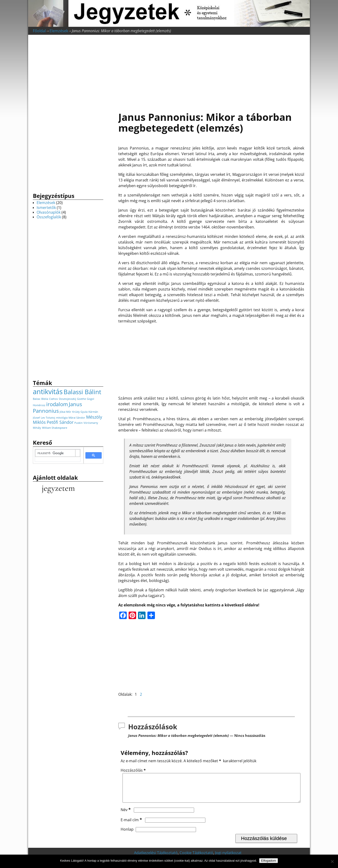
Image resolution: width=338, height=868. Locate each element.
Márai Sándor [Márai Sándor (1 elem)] (77, 418)
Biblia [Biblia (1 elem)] (45, 399)
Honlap (127, 835)
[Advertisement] (211, 71)
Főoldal (39, 31)
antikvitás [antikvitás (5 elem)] (48, 392)
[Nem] (332, 861)
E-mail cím (132, 825)
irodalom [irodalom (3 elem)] (57, 404)
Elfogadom (269, 861)
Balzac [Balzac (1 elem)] (37, 399)
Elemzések (59, 31)
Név (126, 815)
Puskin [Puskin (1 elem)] (79, 423)
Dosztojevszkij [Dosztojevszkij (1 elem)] (67, 399)
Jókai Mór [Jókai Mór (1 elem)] (65, 412)
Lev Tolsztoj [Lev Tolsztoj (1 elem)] (48, 418)
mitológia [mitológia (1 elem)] (62, 418)
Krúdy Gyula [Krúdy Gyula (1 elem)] (80, 412)
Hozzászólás (134, 770)
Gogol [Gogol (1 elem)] (90, 399)
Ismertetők (46, 208)
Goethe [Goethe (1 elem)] (81, 399)
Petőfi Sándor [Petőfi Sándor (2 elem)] (60, 422)
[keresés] (55, 453)
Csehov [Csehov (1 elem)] (54, 399)
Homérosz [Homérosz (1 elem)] (39, 405)
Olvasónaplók (49, 212)
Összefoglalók (49, 217)
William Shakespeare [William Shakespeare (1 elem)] (55, 428)
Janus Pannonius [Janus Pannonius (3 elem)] (57, 407)
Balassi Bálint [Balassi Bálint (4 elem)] (82, 392)
